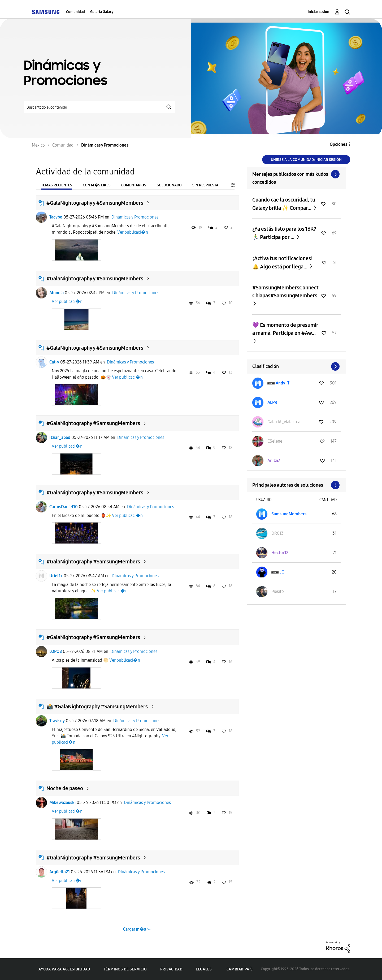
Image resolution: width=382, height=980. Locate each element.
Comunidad (75, 12)
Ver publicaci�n (133, 232)
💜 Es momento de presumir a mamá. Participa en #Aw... (285, 329)
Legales (204, 969)
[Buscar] (99, 107)
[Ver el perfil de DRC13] (277, 533)
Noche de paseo (65, 788)
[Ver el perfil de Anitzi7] (274, 461)
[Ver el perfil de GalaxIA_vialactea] (284, 422)
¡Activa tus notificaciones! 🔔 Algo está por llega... (283, 262)
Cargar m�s (134, 929)
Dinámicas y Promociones (135, 217)
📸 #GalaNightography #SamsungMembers (97, 707)
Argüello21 (60, 872)
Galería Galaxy (102, 12)
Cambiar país (240, 969)
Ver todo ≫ (296, 174)
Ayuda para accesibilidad (64, 969)
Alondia (57, 293)
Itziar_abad (60, 437)
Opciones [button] (338, 144)
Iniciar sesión (318, 12)
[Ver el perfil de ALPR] (272, 402)
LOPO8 (56, 651)
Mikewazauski (62, 803)
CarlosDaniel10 (64, 507)
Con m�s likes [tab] (97, 185)
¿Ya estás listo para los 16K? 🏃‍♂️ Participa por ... (284, 233)
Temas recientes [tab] (57, 185)
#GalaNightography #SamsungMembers (93, 423)
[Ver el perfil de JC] (282, 572)
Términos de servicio (125, 969)
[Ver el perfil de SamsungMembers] (289, 514)
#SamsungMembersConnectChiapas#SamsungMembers (285, 292)
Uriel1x (56, 576)
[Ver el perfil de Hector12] (280, 553)
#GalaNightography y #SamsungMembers (95, 203)
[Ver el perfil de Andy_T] (283, 383)
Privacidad (171, 969)
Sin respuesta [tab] (205, 185)
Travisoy (57, 721)
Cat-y (54, 362)
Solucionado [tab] (169, 185)
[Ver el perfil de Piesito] (278, 591)
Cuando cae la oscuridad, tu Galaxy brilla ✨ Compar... (284, 204)
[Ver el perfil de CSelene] (275, 441)
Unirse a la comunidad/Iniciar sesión (306, 160)
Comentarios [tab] (134, 185)
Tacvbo (56, 217)
